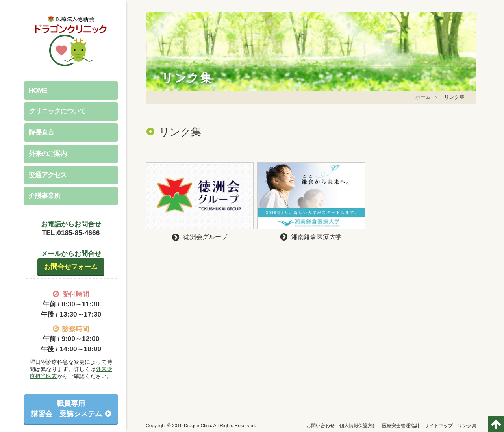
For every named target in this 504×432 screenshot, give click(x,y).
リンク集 (467, 426)
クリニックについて (57, 111)
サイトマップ (439, 426)
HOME (38, 90)
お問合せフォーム (71, 267)
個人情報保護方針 (358, 426)
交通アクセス (48, 175)
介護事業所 (44, 196)
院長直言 (41, 133)
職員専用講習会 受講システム (67, 409)
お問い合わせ (321, 426)
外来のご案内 (48, 154)
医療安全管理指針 (401, 426)
